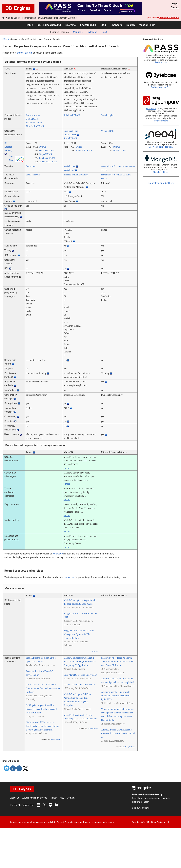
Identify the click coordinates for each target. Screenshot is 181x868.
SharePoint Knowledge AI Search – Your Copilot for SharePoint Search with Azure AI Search (117, 662)
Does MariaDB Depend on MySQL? (80, 675)
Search (131, 25)
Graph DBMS (32, 119)
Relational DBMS (34, 123)
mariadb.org (69, 170)
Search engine (108, 115)
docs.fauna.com (33, 175)
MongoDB (78, 32)
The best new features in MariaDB (79, 685)
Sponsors (116, 25)
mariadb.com (70, 166)
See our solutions (141, 808)
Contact (71, 798)
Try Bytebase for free (161, 87)
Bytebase (92, 32)
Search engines (120, 151)
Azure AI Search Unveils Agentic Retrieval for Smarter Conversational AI (118, 733)
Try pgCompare (161, 121)
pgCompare (151, 109)
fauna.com (31, 166)
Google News (55, 739)
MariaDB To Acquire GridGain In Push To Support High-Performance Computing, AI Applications (80, 662)
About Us (15, 798)
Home (29, 25)
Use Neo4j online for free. (161, 147)
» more (67, 468)
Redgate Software (169, 18)
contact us (58, 554)
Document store (33, 115)
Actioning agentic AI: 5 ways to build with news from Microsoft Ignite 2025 (116, 696)
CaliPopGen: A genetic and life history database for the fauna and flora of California (41, 709)
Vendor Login (147, 25)
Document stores (47, 151)
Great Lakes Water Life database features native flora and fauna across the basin (43, 688)
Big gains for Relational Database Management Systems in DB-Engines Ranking (79, 634)
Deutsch (175, 7)
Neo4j (104, 32)
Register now (161, 62)
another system (25, 53)
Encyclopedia (88, 25)
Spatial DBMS (70, 138)
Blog (103, 25)
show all (95, 651)
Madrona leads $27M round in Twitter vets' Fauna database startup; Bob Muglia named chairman (42, 726)
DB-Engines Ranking (49, 25)
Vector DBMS (108, 131)
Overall (42, 147)
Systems (70, 25)
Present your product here (161, 183)
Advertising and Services (35, 798)
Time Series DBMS (35, 126)
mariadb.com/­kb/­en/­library (76, 175)
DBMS (6, 39)
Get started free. (161, 172)
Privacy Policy (57, 798)
